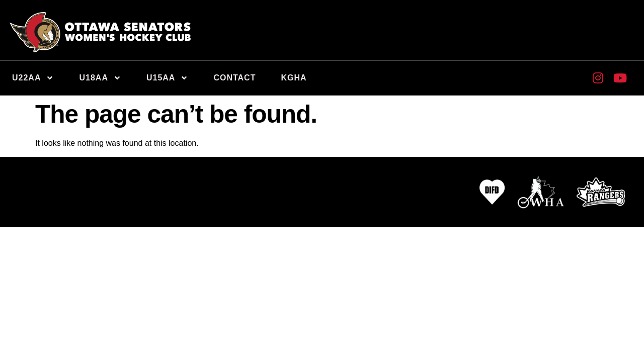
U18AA (100, 78)
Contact (234, 78)
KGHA (294, 78)
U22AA (33, 78)
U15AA (167, 78)
